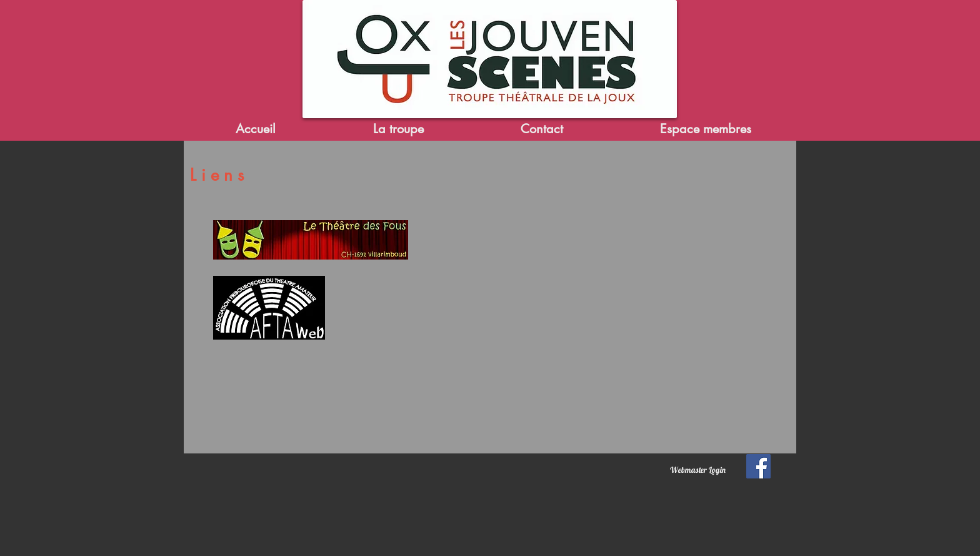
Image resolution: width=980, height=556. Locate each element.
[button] (398, 129)
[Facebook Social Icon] (758, 466)
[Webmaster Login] (697, 470)
